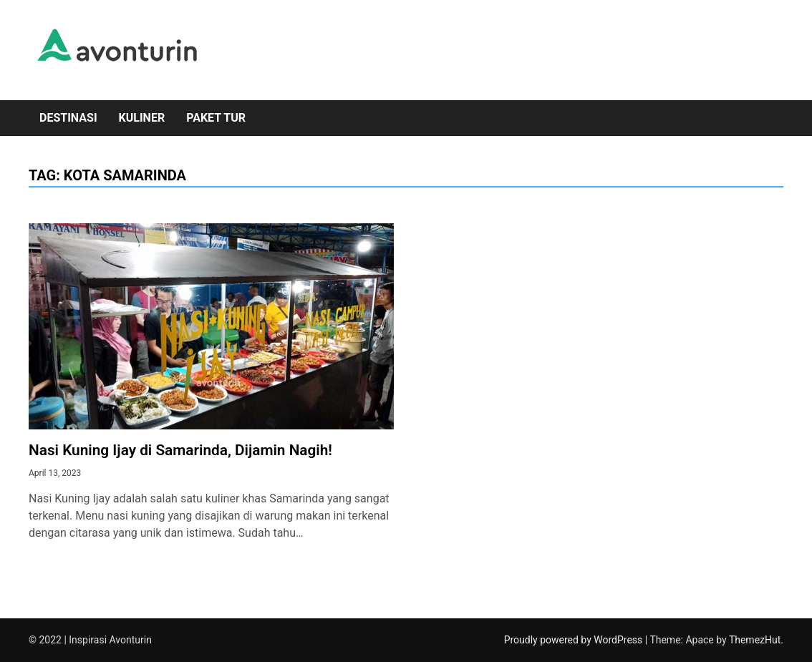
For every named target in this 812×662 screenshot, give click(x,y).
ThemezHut (755, 640)
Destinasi (68, 118)
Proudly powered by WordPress (575, 640)
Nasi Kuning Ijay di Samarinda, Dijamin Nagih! (180, 450)
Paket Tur (216, 118)
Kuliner (142, 118)
